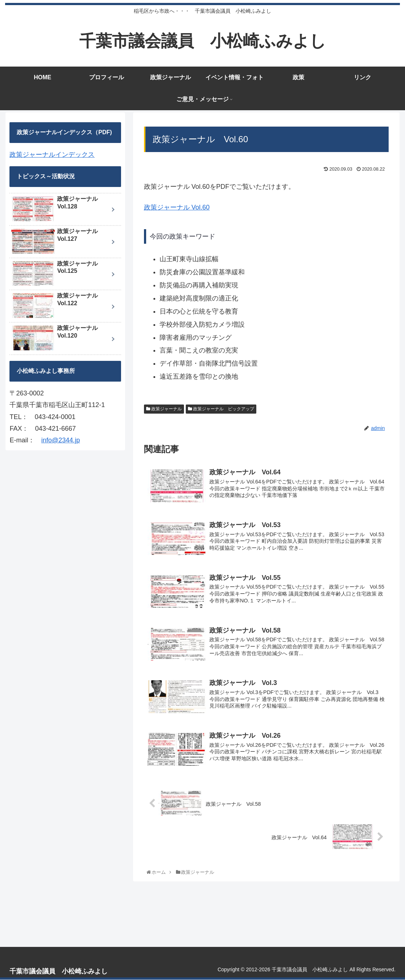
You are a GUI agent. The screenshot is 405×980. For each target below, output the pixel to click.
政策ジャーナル (164, 409)
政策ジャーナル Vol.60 (177, 207)
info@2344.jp (60, 440)
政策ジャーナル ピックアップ (221, 409)
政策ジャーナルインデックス (52, 155)
